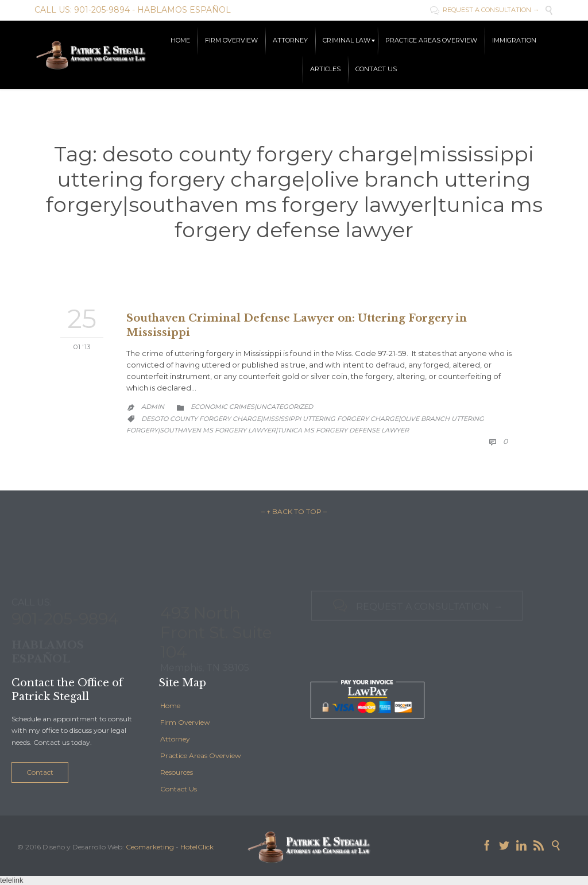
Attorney (175, 739)
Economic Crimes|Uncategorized (252, 407)
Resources (177, 772)
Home (170, 706)
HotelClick (197, 847)
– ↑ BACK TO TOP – (294, 511)
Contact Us (179, 789)
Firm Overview (185, 722)
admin (153, 407)
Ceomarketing (150, 847)
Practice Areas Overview (201, 755)
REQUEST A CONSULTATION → (485, 10)
